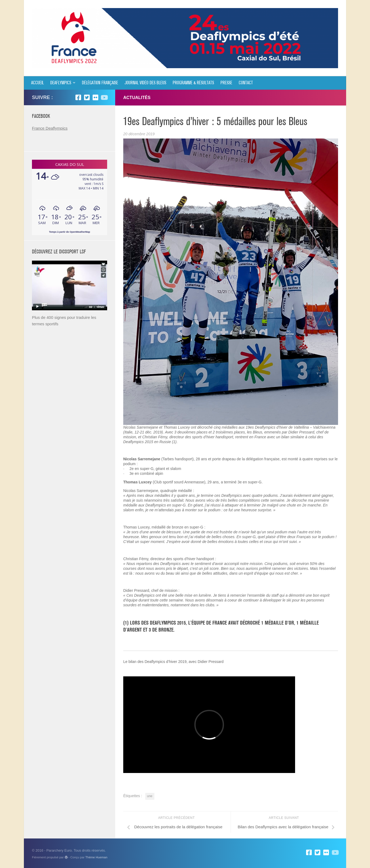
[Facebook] (78, 97)
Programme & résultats (193, 83)
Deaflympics (61, 83)
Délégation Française (100, 83)
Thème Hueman (96, 857)
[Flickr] (95, 97)
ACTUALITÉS (137, 98)
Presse (226, 83)
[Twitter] (87, 97)
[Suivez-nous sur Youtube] (104, 97)
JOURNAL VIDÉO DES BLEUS (145, 83)
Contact (246, 83)
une (150, 796)
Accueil (37, 83)
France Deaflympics (50, 128)
